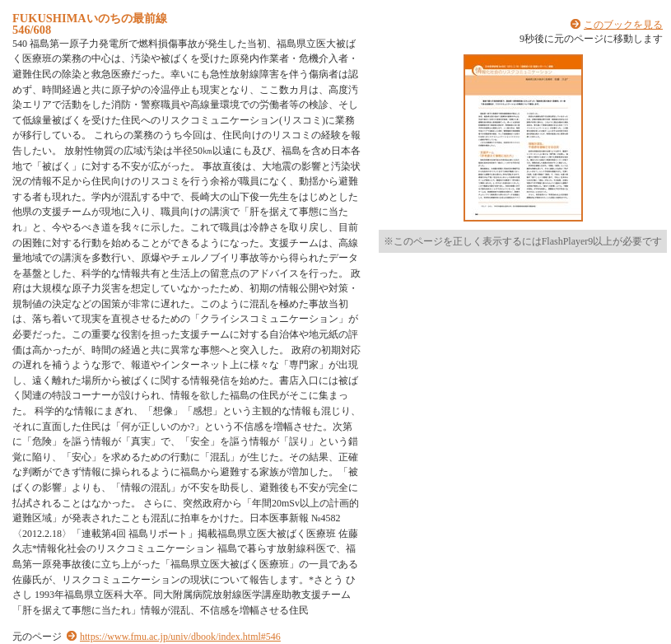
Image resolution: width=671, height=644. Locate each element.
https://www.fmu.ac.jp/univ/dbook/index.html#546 (180, 637)
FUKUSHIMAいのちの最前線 (90, 18)
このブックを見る (623, 25)
